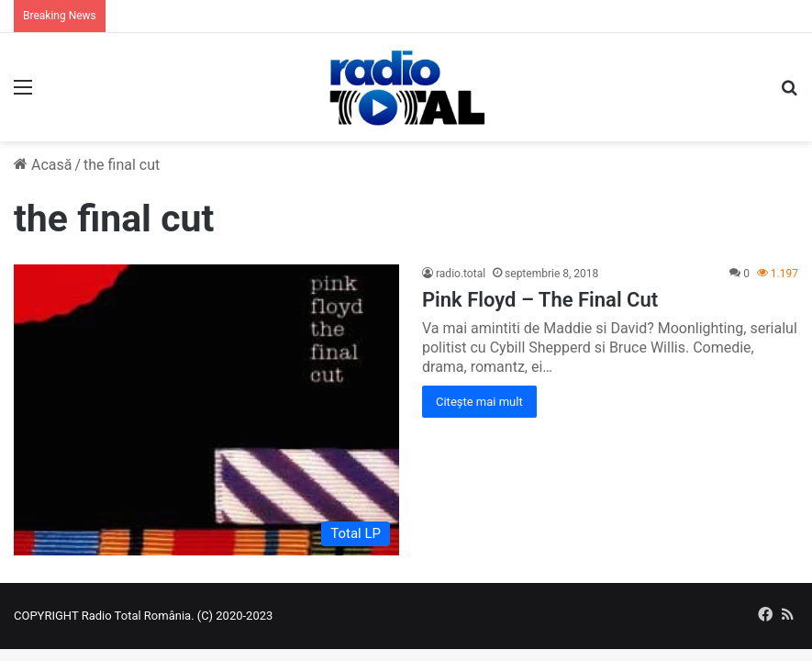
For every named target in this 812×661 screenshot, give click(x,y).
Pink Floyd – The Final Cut (540, 300)
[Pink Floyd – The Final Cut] (206, 410)
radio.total (461, 274)
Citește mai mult (479, 402)
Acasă (43, 165)
